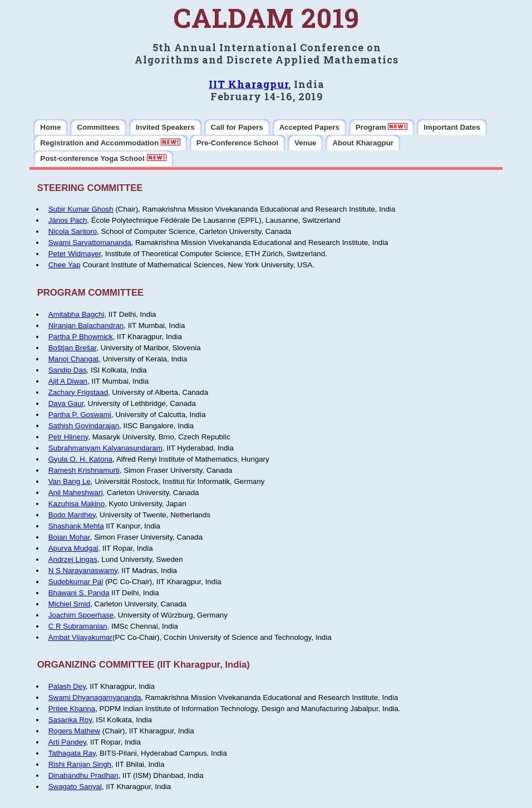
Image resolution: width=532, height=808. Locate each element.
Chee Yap (65, 265)
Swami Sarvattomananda (90, 243)
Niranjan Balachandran (86, 325)
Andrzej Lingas (73, 559)
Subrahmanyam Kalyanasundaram (105, 448)
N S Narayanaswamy (83, 571)
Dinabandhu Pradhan (83, 775)
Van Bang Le (70, 481)
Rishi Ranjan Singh (80, 764)
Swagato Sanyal (75, 787)
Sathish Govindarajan (84, 426)
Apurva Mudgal (73, 548)
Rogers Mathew (74, 731)
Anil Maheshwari (76, 493)
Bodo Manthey (72, 515)
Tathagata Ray (72, 753)
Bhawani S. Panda (79, 593)
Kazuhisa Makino (77, 504)
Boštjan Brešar (73, 348)
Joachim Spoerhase (81, 615)
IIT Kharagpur (248, 84)
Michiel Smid (70, 604)
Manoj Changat (73, 359)
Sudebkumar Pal (76, 582)
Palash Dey (67, 686)
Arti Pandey (67, 742)
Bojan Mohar (69, 537)
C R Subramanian (78, 626)
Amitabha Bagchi (77, 314)
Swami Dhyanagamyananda (95, 697)
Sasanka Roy (70, 720)
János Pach (68, 220)
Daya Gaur (66, 403)
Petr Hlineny (68, 437)
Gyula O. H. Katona (81, 459)
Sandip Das (68, 370)
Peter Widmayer (75, 254)
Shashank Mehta (76, 526)
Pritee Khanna (72, 709)
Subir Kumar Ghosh (81, 209)
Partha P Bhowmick (81, 337)
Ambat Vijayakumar (80, 637)
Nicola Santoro (73, 231)
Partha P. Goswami (80, 415)
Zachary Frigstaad (78, 392)
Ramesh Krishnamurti (84, 470)
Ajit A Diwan (68, 381)
